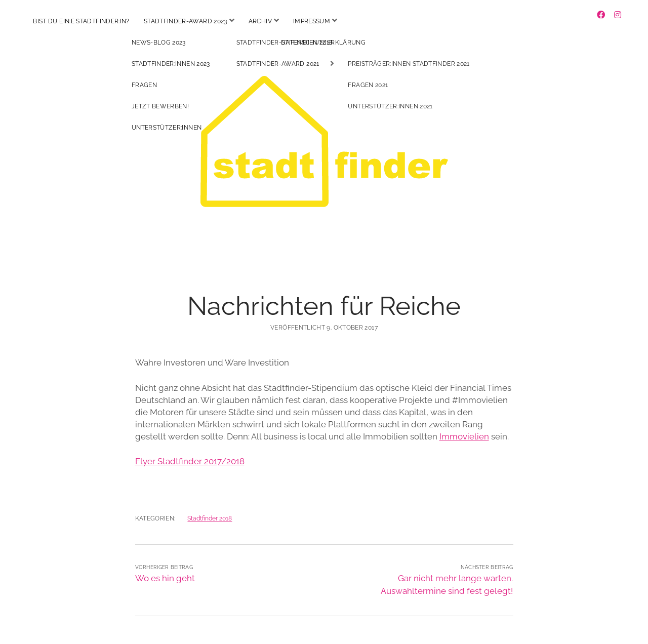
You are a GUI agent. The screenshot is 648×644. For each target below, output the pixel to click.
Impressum (312, 21)
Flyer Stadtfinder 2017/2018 (190, 452)
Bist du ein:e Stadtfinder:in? (81, 21)
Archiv (260, 21)
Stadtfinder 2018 (210, 509)
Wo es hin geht (165, 569)
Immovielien (464, 427)
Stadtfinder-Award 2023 (186, 21)
